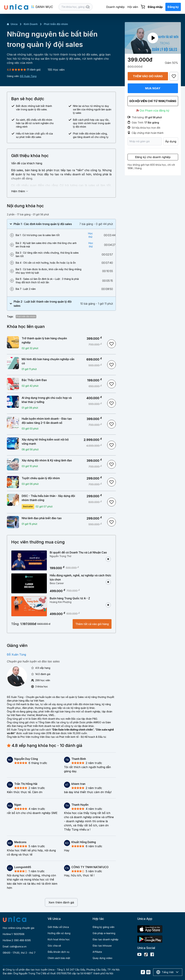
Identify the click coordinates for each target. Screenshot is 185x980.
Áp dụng (171, 141)
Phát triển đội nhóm (56, 24)
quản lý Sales (76, 697)
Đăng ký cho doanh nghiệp (153, 157)
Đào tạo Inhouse (102, 946)
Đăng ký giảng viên (104, 927)
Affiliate (97, 952)
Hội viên (133, 7)
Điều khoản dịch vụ (59, 952)
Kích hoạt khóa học (59, 939)
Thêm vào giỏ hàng (148, 76)
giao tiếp (57, 708)
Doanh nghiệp (115, 7)
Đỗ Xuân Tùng (28, 76)
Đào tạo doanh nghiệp (105, 939)
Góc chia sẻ (54, 946)
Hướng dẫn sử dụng (59, 933)
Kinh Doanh (31, 24)
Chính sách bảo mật (59, 958)
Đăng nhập (155, 7)
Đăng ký (173, 7)
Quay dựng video (102, 958)
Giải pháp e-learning (104, 933)
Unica (12, 24)
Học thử (90, 235)
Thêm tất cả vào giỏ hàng (92, 624)
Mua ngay (153, 88)
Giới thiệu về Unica (58, 927)
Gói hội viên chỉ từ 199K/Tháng (153, 101)
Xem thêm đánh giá (61, 902)
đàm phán (12, 701)
